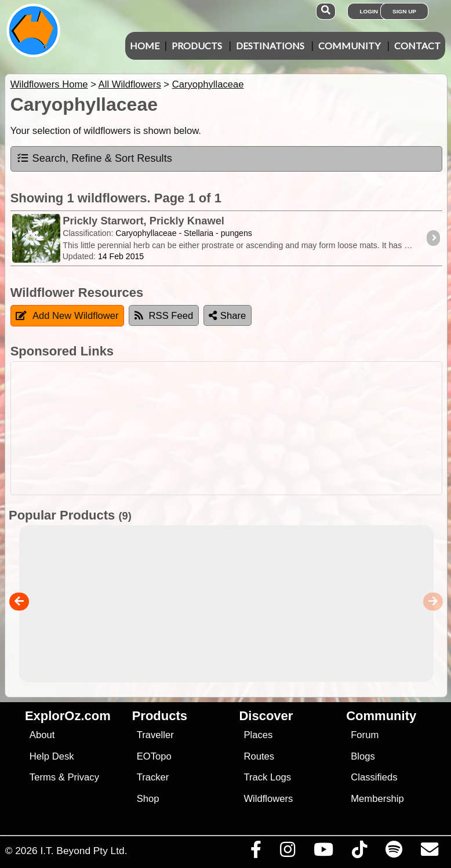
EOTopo (154, 756)
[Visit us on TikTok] (359, 852)
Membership (377, 799)
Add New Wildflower (67, 316)
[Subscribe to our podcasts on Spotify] (394, 852)
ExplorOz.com (68, 716)
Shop (148, 799)
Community (349, 46)
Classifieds (374, 777)
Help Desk (52, 756)
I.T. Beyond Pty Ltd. (83, 851)
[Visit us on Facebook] (256, 852)
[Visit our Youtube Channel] (323, 852)
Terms (43, 777)
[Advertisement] (223, 428)
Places (258, 735)
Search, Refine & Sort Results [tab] (94, 158)
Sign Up (404, 11)
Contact (417, 46)
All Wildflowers (130, 84)
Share (227, 316)
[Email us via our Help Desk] (429, 852)
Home (145, 46)
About (42, 735)
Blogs (363, 756)
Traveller (155, 735)
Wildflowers (268, 799)
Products (197, 46)
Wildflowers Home (49, 84)
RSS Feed (164, 316)
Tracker (153, 777)
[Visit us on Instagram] (287, 852)
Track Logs (267, 777)
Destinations (270, 46)
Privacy (83, 777)
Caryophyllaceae (208, 84)
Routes (259, 756)
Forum (365, 735)
